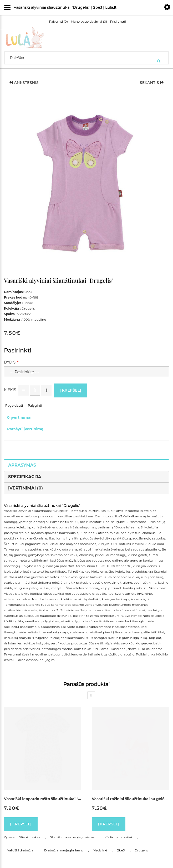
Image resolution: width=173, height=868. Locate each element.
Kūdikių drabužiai (118, 837)
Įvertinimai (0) (26, 488)
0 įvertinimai (19, 417)
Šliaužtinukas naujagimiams (72, 837)
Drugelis (141, 850)
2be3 (121, 850)
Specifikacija (25, 477)
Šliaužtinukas (30, 837)
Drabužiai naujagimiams (63, 850)
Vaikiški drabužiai (21, 850)
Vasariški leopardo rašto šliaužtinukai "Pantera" (49, 799)
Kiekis (10, 390)
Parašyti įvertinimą (25, 429)
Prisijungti (118, 22)
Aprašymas (22, 465)
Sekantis (152, 83)
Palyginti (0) (58, 22)
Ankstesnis (24, 83)
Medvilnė (100, 850)
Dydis (10, 362)
